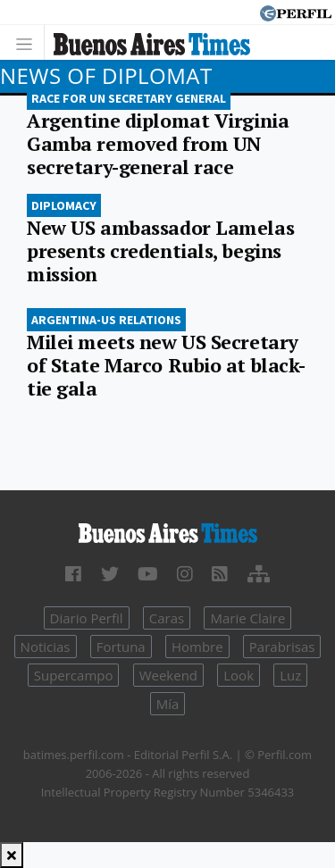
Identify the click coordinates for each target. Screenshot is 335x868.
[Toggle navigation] (29, 42)
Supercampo (74, 675)
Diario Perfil (87, 618)
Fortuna (121, 647)
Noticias (46, 647)
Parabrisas (282, 647)
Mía (168, 704)
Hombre (197, 647)
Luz (290, 675)
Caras (167, 618)
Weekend (168, 675)
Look (239, 675)
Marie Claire (247, 618)
